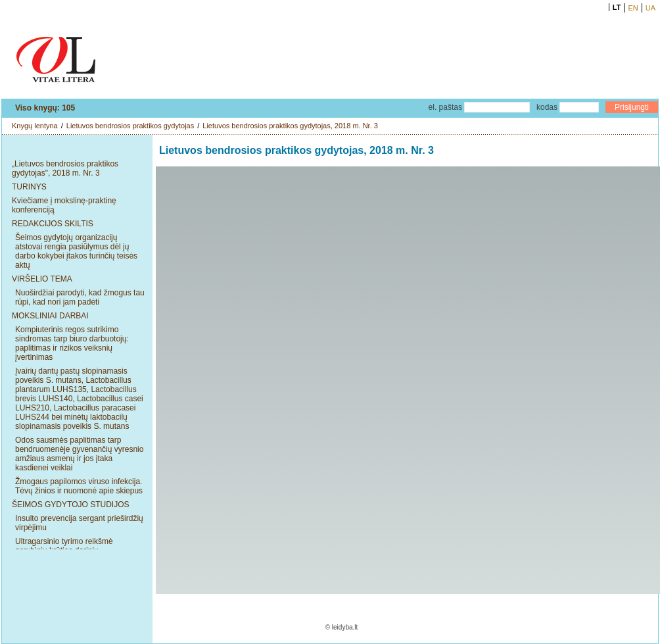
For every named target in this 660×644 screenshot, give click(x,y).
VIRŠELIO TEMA (42, 279)
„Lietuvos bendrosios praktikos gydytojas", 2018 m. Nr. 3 (65, 168)
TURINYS (29, 187)
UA (650, 8)
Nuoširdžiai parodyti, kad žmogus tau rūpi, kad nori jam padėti (80, 297)
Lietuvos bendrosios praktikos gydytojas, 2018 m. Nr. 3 (290, 126)
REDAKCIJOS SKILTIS (53, 224)
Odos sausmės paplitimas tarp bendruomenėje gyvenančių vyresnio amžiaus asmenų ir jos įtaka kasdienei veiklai (79, 454)
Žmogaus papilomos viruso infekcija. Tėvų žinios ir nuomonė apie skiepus (79, 486)
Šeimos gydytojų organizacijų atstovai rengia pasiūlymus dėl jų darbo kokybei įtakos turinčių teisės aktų (76, 251)
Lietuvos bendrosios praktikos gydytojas (130, 126)
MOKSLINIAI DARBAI (50, 316)
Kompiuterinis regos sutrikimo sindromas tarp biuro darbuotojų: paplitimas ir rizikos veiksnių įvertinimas (72, 343)
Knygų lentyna (35, 126)
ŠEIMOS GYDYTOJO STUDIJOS (70, 505)
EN (633, 8)
